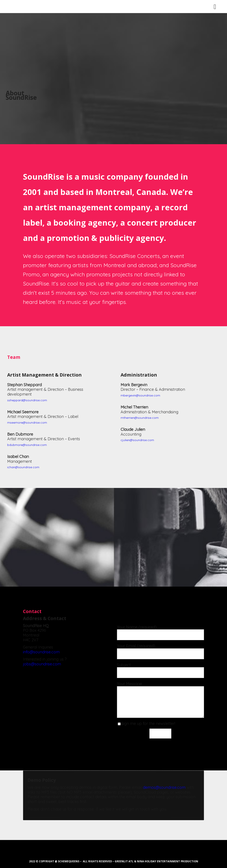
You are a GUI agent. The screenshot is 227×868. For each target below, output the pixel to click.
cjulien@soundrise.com (137, 440)
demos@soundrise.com (164, 787)
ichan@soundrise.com (23, 467)
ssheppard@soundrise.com (27, 400)
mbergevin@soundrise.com (140, 395)
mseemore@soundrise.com (27, 423)
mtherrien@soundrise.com (140, 418)
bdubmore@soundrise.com (27, 445)
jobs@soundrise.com (42, 664)
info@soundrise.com (41, 652)
